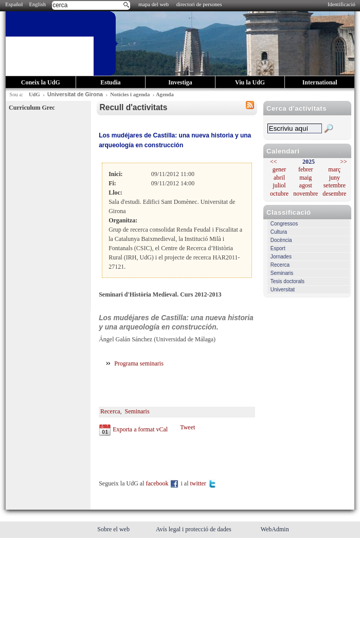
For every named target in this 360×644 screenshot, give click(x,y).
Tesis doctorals (287, 281)
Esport (278, 248)
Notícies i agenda (130, 94)
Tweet (187, 427)
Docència (281, 240)
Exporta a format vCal (140, 429)
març (334, 169)
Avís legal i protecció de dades (194, 529)
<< (274, 162)
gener (280, 169)
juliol (279, 185)
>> (344, 162)
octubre (279, 194)
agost (306, 185)
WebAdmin (275, 529)
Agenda (165, 94)
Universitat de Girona (75, 94)
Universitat (283, 290)
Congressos (284, 224)
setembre (335, 185)
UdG (34, 94)
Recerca (280, 265)
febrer (306, 169)
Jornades (281, 257)
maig (305, 178)
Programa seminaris (140, 363)
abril (279, 178)
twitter (203, 483)
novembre (305, 194)
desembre (334, 194)
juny (335, 178)
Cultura (279, 232)
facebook (163, 483)
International (320, 82)
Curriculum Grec (32, 108)
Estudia (110, 82)
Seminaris (282, 273)
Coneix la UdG (41, 82)
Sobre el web (114, 529)
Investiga (180, 82)
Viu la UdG (250, 82)
